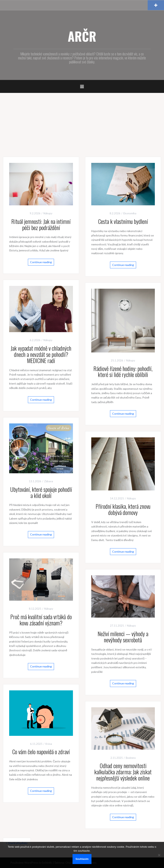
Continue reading (41, 262)
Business (131, 758)
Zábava (49, 481)
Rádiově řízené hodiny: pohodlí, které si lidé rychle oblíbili (123, 372)
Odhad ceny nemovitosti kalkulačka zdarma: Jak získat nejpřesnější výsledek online (123, 772)
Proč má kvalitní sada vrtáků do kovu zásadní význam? (41, 620)
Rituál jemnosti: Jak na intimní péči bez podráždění (41, 224)
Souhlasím (82, 859)
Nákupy (48, 213)
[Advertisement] (82, 123)
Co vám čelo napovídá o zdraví (41, 752)
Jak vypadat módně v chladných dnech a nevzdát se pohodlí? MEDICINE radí (41, 354)
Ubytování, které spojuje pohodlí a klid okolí (41, 492)
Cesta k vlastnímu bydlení (123, 221)
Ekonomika (130, 213)
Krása (49, 744)
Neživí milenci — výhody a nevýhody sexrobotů (123, 637)
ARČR (82, 36)
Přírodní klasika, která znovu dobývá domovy (123, 509)
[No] (159, 855)
